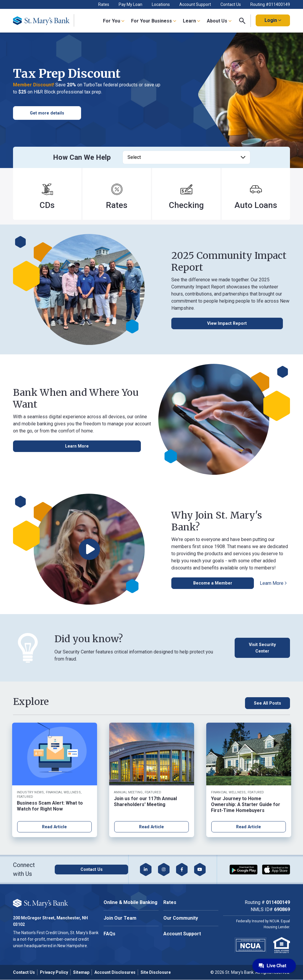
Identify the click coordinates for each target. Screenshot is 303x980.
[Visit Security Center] (261, 648)
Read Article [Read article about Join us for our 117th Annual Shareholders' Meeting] (152, 827)
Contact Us (231, 4)
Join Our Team (120, 919)
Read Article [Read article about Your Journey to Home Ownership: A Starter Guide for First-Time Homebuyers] (249, 827)
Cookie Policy (67, 901)
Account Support (195, 4)
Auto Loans (256, 205)
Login (273, 20)
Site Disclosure (156, 973)
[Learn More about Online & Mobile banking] (35, 446)
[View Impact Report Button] (202, 324)
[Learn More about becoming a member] (251, 583)
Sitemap (81, 973)
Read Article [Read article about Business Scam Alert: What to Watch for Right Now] (55, 827)
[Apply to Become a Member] (202, 583)
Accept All (66, 920)
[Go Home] (44, 21)
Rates (104, 4)
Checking (186, 205)
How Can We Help (82, 157)
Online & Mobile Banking (130, 903)
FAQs (109, 934)
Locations (161, 4)
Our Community (181, 919)
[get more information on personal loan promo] (47, 113)
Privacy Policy (54, 973)
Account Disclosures (115, 973)
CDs (47, 205)
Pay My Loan (130, 4)
